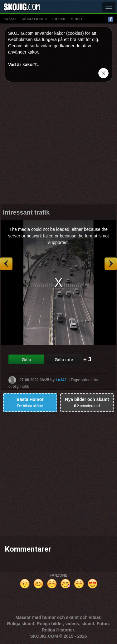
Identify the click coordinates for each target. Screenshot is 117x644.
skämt (10, 19)
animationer (34, 19)
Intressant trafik (26, 212)
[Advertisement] (58, 145)
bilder (59, 19)
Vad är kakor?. (23, 65)
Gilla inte (64, 360)
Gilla (26, 360)
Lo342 (61, 380)
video (76, 19)
